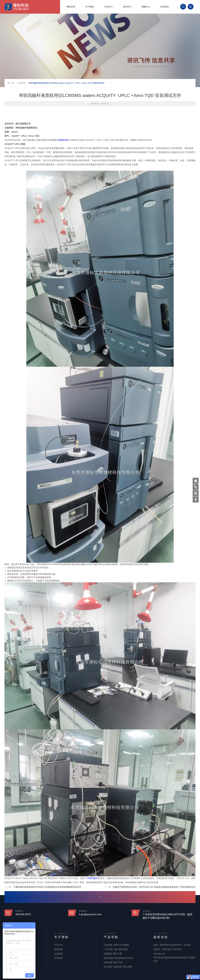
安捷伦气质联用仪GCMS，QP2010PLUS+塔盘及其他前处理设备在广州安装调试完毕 (154, 888)
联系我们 (165, 7)
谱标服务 (59, 949)
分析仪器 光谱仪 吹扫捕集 (116, 945)
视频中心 (146, 7)
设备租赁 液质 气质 (113, 962)
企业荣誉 (59, 954)
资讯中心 (127, 7)
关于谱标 (90, 7)
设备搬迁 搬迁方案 (113, 954)
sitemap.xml (159, 954)
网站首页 (71, 7)
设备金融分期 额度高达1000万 (119, 958)
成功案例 (22, 83)
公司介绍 (59, 945)
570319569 (196, 481)
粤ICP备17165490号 (172, 949)
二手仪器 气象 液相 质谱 (116, 949)
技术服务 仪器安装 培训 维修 (118, 967)
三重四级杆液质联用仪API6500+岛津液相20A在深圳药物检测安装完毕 (47, 888)
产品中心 (108, 7)
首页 (13, 83)
